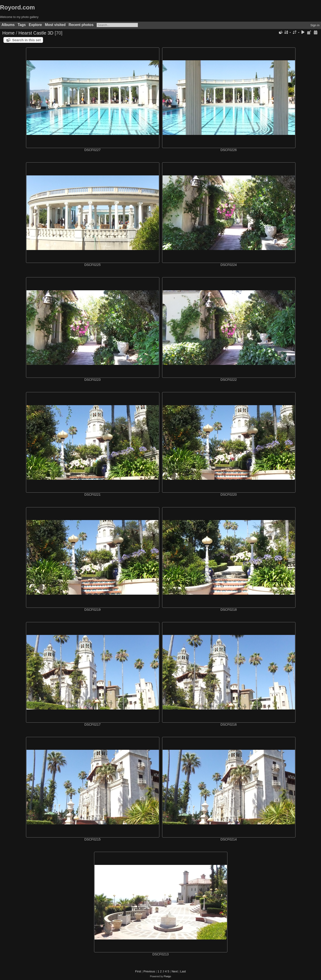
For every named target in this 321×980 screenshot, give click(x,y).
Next (175, 971)
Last (183, 971)
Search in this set (26, 40)
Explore (35, 25)
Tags (22, 25)
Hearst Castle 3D (36, 33)
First (138, 971)
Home (8, 33)
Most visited (55, 25)
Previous (149, 971)
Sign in (315, 25)
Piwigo (167, 976)
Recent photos (81, 25)
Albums (8, 25)
